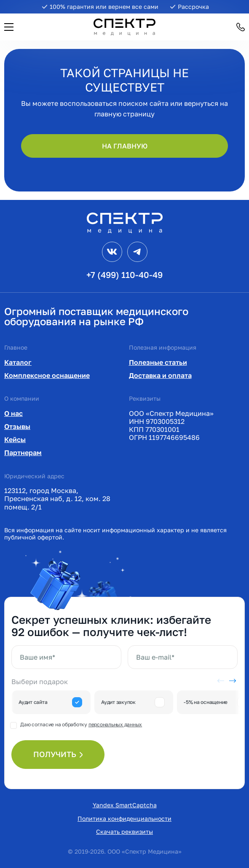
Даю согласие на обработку (81, 724)
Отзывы (17, 426)
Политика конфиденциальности (124, 818)
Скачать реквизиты (124, 832)
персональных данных (115, 724)
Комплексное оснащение (47, 375)
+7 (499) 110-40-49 (124, 275)
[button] (9, 27)
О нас (13, 413)
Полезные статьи (158, 362)
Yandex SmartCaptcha (125, 805)
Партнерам (23, 453)
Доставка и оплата (160, 375)
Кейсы (15, 439)
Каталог (18, 362)
